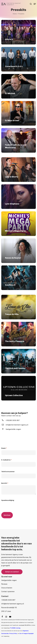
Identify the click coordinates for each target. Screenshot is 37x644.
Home (15, 14)
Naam (4, 448)
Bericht (5, 483)
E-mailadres (6, 460)
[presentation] (16, 506)
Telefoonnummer (8, 472)
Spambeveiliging (8, 500)
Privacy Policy (13, 633)
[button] (35, 4)
